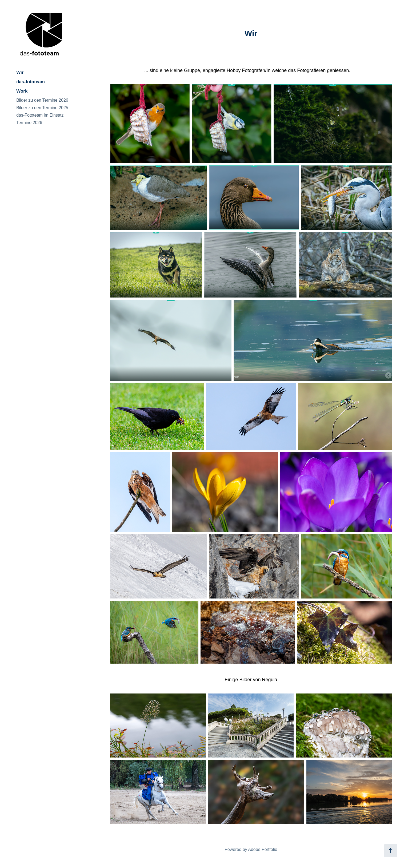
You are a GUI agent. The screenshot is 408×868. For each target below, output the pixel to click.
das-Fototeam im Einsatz (40, 115)
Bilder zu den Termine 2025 (42, 108)
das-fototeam (31, 82)
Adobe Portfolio (263, 849)
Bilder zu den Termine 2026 (42, 100)
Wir (20, 72)
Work (22, 91)
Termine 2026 (29, 123)
